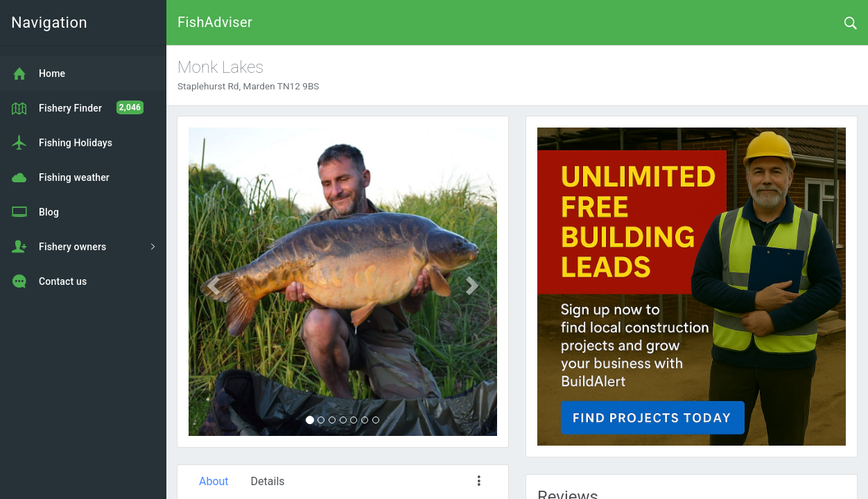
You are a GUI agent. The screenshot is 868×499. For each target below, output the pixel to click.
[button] (212, 282)
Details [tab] (268, 481)
